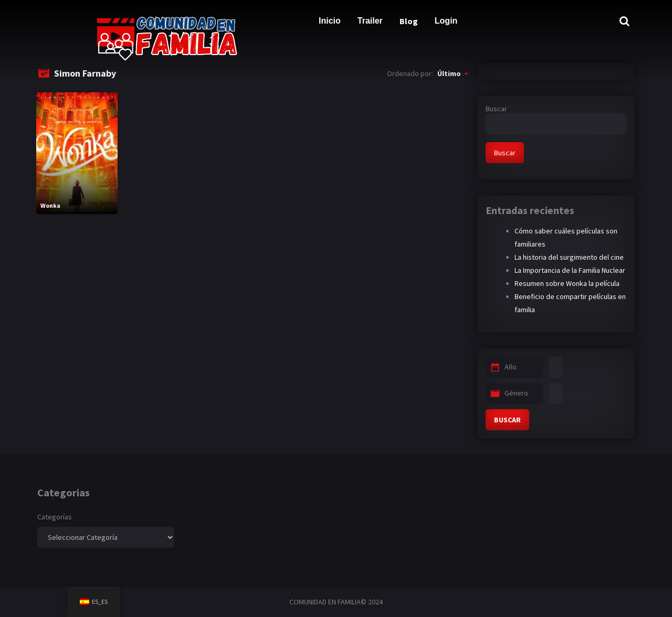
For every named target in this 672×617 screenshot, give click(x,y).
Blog (409, 21)
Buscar (496, 109)
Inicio (330, 21)
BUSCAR (507, 420)
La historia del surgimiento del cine (569, 257)
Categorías (55, 517)
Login (446, 21)
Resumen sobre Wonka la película (567, 283)
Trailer (370, 21)
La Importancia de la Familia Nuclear (570, 270)
